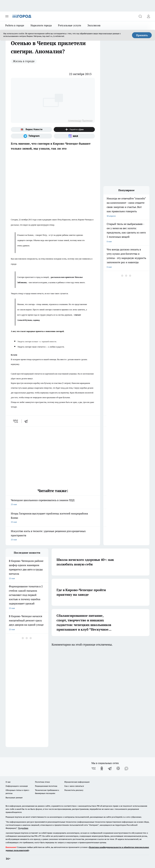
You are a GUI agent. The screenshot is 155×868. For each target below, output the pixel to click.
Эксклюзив (94, 25)
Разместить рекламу (74, 790)
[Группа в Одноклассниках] (102, 768)
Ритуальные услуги (70, 25)
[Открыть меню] (7, 16)
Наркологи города (41, 25)
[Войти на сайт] (148, 16)
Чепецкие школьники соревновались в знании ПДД (53, 503)
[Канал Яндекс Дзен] (74, 129)
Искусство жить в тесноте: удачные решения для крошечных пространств (53, 536)
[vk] (16, 421)
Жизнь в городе (24, 61)
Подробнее (23, 828)
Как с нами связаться (74, 786)
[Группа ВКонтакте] (94, 768)
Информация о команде (17, 786)
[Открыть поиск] (140, 16)
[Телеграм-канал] (31, 136)
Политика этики (42, 782)
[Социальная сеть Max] (74, 136)
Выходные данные (14, 798)
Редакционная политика (46, 786)
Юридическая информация (77, 782)
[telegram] (27, 421)
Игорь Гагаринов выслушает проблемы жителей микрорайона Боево (53, 518)
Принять (142, 35)
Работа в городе (15, 25)
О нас (8, 782)
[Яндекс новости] (31, 129)
